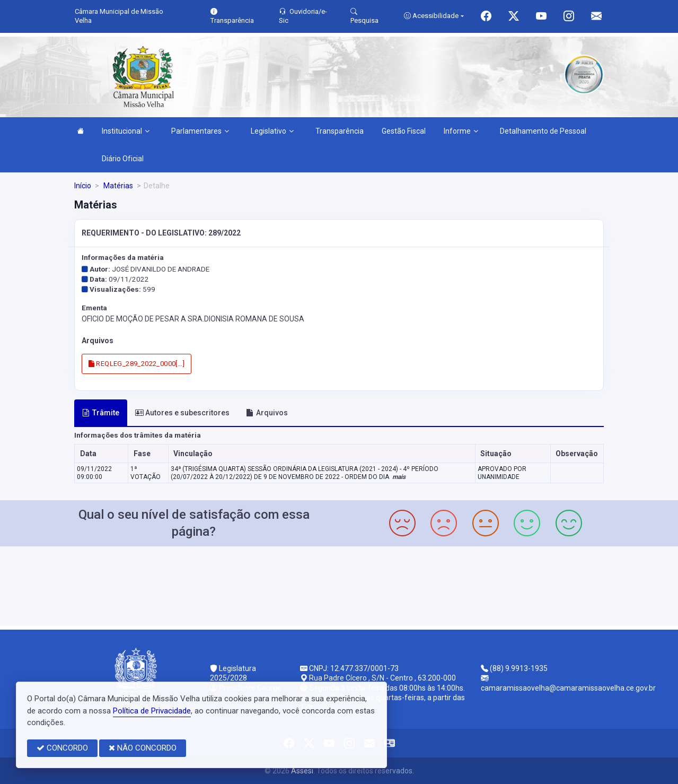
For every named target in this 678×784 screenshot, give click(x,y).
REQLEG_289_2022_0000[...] (137, 364)
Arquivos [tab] (267, 413)
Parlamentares (200, 131)
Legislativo (272, 131)
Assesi (302, 771)
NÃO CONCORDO (143, 748)
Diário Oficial (123, 159)
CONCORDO (62, 748)
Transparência (340, 131)
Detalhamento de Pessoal (543, 131)
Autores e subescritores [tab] (182, 413)
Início (83, 186)
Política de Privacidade (152, 711)
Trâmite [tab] (101, 413)
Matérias (117, 186)
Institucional (126, 131)
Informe (461, 131)
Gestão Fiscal (404, 131)
